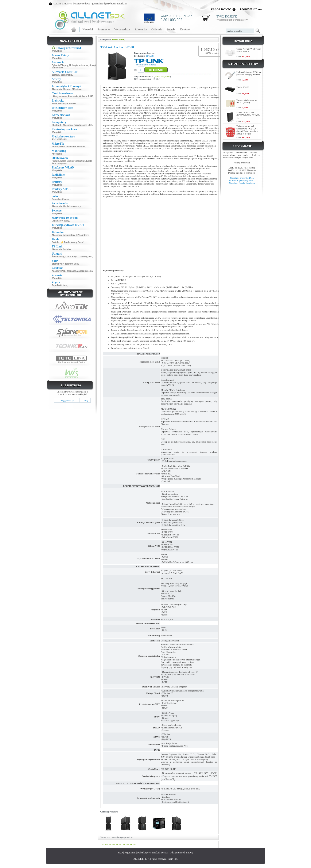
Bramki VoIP (58, 264)
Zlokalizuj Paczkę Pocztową (242, 183)
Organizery (57, 221)
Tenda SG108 (243, 87)
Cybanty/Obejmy (60, 65)
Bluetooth (57, 125)
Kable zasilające (60, 104)
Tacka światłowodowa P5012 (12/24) (247, 101)
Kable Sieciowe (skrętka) (73, 161)
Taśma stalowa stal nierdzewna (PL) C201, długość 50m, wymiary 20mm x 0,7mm (247, 130)
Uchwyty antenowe (79, 65)
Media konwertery (72, 206)
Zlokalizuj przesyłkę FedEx (242, 180)
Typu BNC (57, 285)
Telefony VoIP (71, 264)
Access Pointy (118, 39)
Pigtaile (55, 161)
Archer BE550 (115, 844)
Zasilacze (71, 271)
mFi (90, 257)
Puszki (72, 104)
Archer (126, 844)
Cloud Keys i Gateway (76, 257)
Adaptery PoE (59, 271)
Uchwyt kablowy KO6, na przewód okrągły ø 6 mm (249, 73)
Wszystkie (57, 51)
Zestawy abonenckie (62, 75)
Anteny (85, 235)
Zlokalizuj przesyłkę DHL (242, 178)
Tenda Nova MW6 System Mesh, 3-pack (249, 50)
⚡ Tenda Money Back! (72, 242)
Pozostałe (73, 96)
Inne (65, 285)
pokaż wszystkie (162, 76)
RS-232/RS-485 (59, 139)
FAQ (120, 853)
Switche (81, 147)
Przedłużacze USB (83, 125)
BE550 (133, 844)
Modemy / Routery (72, 89)
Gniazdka (56, 199)
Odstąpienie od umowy (181, 853)
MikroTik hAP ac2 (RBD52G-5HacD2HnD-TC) (248, 115)
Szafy (66, 221)
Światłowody (58, 257)
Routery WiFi (58, 147)
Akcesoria (57, 89)
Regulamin (130, 853)
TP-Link (150, 56)
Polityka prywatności (148, 853)
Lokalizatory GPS (71, 235)
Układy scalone (59, 96)
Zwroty (164, 853)
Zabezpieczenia (85, 271)
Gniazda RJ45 (86, 96)
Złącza (65, 199)
